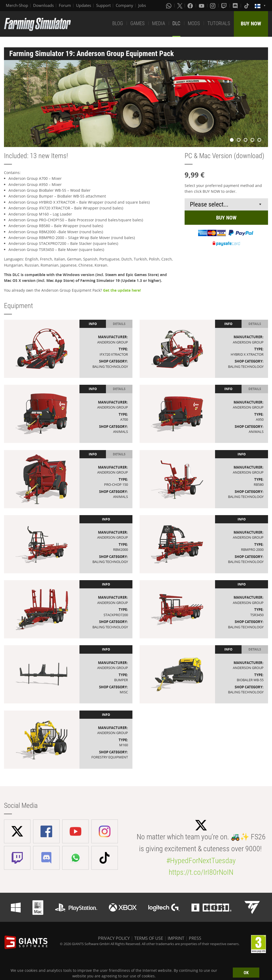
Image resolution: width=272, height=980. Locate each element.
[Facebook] (191, 6)
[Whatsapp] (169, 6)
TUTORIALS (219, 23)
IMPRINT (176, 938)
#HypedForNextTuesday (201, 861)
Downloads (43, 5)
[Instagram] (213, 6)
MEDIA (159, 23)
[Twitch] (225, 6)
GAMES (137, 23)
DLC (176, 23)
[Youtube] (202, 6)
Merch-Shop (17, 5)
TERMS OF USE (149, 938)
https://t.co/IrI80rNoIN (201, 872)
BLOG (118, 23)
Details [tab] (119, 324)
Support (103, 5)
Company (124, 5)
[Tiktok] (247, 6)
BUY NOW (251, 24)
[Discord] (236, 6)
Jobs (142, 5)
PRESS (195, 938)
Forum (65, 5)
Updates (84, 5)
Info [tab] (93, 324)
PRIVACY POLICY (114, 938)
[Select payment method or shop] (226, 204)
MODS (194, 23)
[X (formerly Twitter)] (180, 6)
